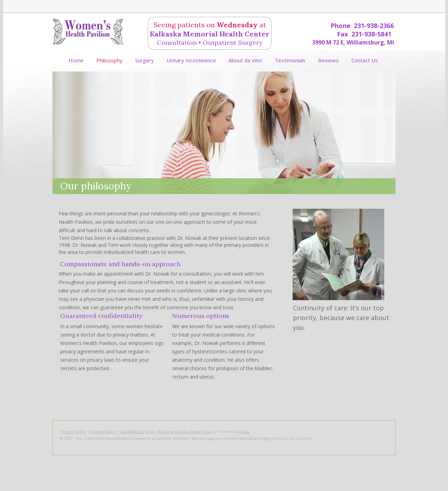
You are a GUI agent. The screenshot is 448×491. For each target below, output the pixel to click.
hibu (245, 431)
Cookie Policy (103, 431)
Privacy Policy (73, 431)
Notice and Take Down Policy (185, 431)
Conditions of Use (137, 431)
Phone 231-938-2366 (362, 26)
